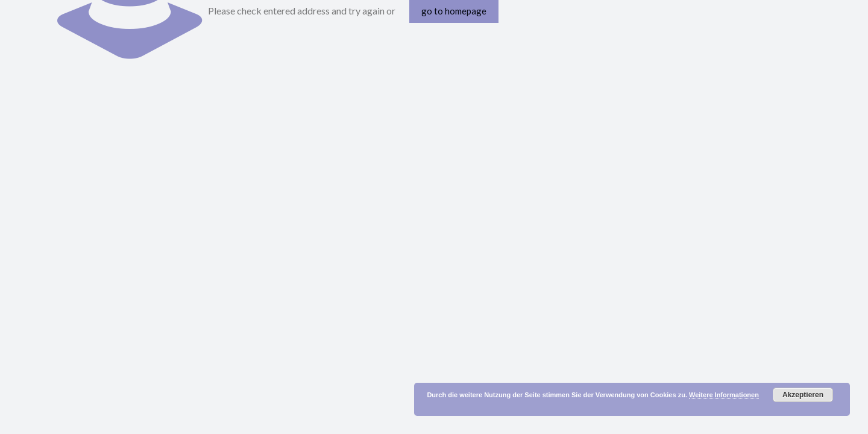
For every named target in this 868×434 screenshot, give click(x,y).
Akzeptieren (803, 395)
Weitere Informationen (724, 395)
